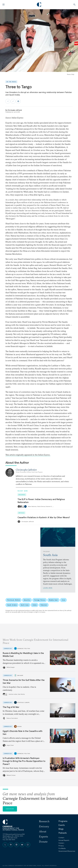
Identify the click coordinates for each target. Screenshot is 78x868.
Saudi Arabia (12, 605)
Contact (61, 838)
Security (27, 600)
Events (62, 825)
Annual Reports (64, 840)
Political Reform (13, 600)
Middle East (53, 600)
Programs (63, 821)
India (34, 605)
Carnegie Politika (24, 648)
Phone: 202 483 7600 (10, 838)
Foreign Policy (40, 600)
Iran (63, 600)
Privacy (61, 846)
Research (44, 821)
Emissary (20, 675)
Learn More (48, 588)
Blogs (61, 829)
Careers (61, 843)
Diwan (19, 727)
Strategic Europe (23, 702)
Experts (43, 836)
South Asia (25, 605)
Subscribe (10, 809)
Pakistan (44, 605)
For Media (62, 848)
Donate (43, 842)
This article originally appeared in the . (28, 455)
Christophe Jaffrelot (15, 110)
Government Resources (67, 851)
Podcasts (63, 833)
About (43, 831)
